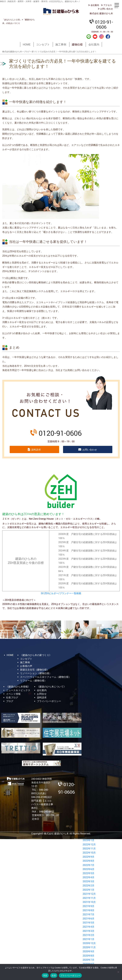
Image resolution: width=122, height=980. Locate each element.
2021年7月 (89, 914)
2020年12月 (89, 943)
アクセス (108, 5)
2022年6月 (89, 869)
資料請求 (36, 450)
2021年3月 (89, 931)
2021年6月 (89, 919)
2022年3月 (89, 881)
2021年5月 (89, 923)
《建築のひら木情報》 (18, 687)
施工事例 (61, 44)
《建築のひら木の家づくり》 (36, 655)
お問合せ (42, 694)
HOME (27, 44)
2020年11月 (89, 947)
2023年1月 (89, 840)
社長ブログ (12, 698)
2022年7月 (89, 865)
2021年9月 (89, 906)
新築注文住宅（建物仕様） (35, 670)
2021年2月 (89, 935)
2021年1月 (89, 939)
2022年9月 (89, 857)
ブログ (10, 701)
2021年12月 (89, 894)
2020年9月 (89, 951)
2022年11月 (89, 849)
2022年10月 (89, 853)
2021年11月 (89, 898)
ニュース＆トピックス (18, 690)
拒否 (54, 976)
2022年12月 (89, 844)
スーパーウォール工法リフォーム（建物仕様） (46, 677)
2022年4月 (89, 877)
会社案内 (95, 5)
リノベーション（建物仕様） (36, 673)
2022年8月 (89, 861)
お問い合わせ (107, 9)
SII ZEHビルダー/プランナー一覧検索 (61, 593)
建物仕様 (77, 44)
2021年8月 (89, 910)
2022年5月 (89, 873)
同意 (45, 976)
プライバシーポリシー (49, 701)
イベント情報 (13, 694)
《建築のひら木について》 (51, 687)
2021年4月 (89, 927)
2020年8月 (89, 956)
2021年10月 (89, 902)
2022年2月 (89, 886)
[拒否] (118, 972)
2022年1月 (89, 890)
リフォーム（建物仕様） (33, 681)
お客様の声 (26, 666)
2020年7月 (89, 960)
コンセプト (43, 44)
